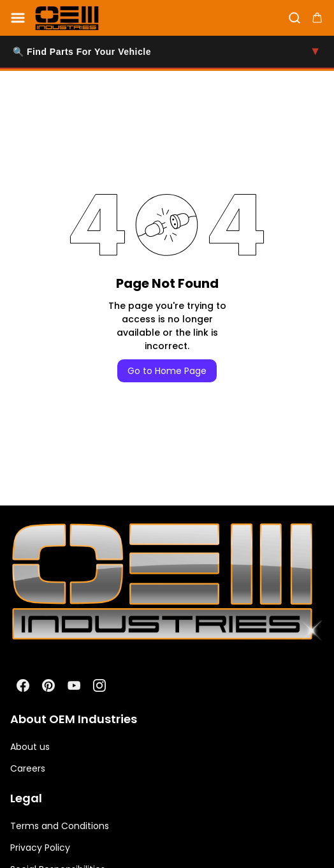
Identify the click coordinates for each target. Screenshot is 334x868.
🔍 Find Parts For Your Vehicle (167, 52)
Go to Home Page (167, 371)
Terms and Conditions (60, 826)
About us (30, 747)
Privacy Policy (40, 848)
